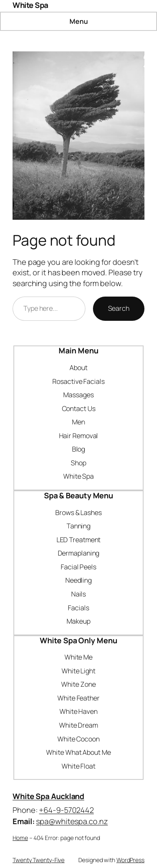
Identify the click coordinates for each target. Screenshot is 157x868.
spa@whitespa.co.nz (72, 821)
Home (20, 838)
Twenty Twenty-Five (39, 860)
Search (119, 308)
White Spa (30, 5)
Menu (79, 21)
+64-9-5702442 (66, 810)
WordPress (130, 860)
